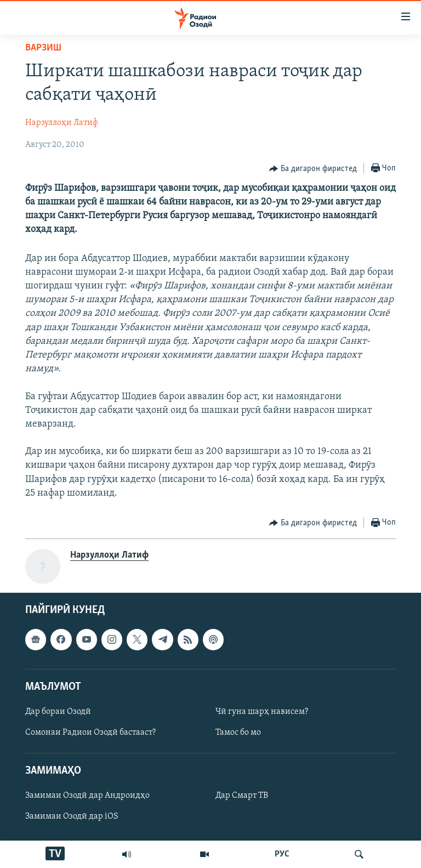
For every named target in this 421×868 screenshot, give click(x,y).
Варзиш (43, 48)
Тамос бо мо (238, 733)
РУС (282, 854)
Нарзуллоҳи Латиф (62, 123)
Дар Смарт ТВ (242, 796)
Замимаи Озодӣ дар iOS (72, 817)
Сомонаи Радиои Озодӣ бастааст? (90, 733)
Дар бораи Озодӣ (58, 712)
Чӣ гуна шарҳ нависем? (262, 712)
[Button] (313, 169)
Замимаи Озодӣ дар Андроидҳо (87, 796)
